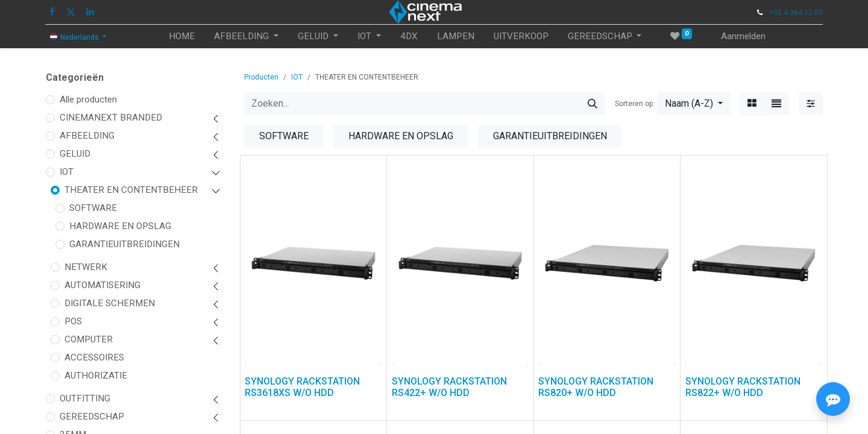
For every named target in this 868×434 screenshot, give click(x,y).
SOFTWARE (93, 208)
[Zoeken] (593, 104)
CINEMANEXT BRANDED (111, 118)
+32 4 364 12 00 (796, 13)
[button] (694, 104)
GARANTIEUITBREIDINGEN (124, 244)
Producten (261, 77)
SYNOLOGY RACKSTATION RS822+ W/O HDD (743, 387)
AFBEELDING (87, 136)
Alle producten (88, 99)
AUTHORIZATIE (96, 376)
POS (73, 321)
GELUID (75, 154)
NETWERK (86, 267)
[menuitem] (182, 36)
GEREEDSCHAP (92, 417)
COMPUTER (89, 339)
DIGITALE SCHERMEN (110, 303)
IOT (67, 172)
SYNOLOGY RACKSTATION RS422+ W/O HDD (449, 387)
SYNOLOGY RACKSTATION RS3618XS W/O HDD (302, 387)
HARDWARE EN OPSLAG (120, 226)
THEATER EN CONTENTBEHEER (131, 190)
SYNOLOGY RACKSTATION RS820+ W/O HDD (596, 387)
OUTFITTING (85, 398)
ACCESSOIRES (94, 357)
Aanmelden (743, 36)
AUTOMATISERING (102, 285)
